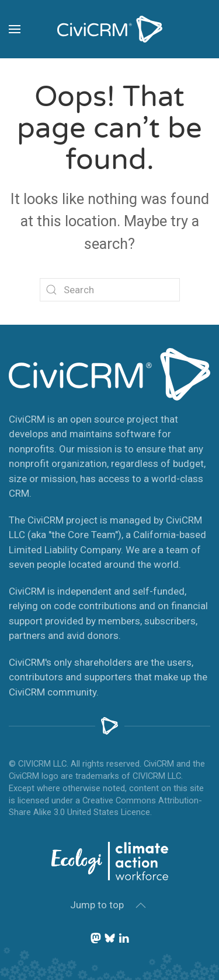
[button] (15, 29)
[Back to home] (110, 29)
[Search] (110, 290)
